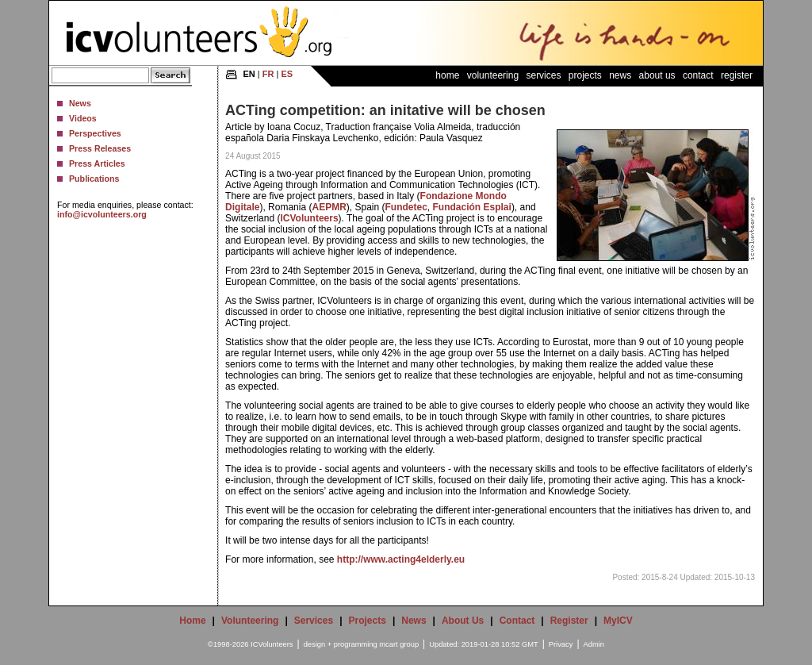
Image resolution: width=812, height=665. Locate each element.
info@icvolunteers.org (102, 214)
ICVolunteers (309, 218)
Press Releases (100, 148)
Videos (83, 118)
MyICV (618, 621)
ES (287, 74)
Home (447, 75)
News (80, 103)
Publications (94, 179)
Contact (698, 75)
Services (543, 75)
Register (737, 75)
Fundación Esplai (472, 207)
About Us (657, 75)
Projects (585, 75)
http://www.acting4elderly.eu (401, 559)
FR (268, 74)
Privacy (561, 644)
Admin (594, 644)
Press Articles (97, 163)
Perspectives (95, 133)
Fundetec (406, 207)
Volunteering (493, 75)
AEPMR (329, 207)
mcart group (399, 644)
